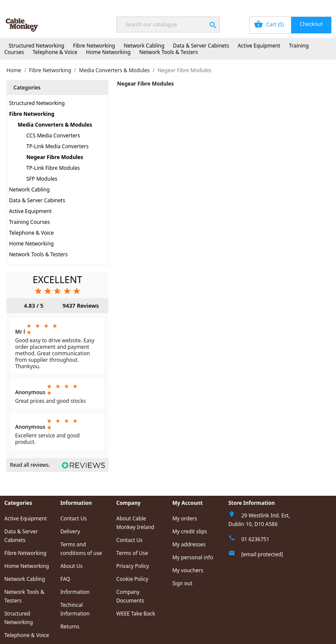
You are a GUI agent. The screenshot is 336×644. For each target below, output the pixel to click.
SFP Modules (42, 179)
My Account (252, 5)
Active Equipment (259, 46)
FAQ (65, 579)
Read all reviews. (30, 465)
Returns (70, 626)
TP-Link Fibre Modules (53, 168)
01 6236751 (255, 539)
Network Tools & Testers (169, 52)
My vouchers (188, 570)
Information (75, 592)
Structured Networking (36, 46)
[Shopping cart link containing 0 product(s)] (290, 25)
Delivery (70, 531)
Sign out (182, 583)
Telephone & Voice (55, 52)
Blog (176, 5)
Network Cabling (144, 46)
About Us (72, 566)
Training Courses (30, 222)
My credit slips (190, 531)
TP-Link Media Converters (57, 146)
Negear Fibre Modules (55, 157)
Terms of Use (132, 553)
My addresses (189, 544)
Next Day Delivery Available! (49, 5)
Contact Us (316, 5)
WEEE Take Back (136, 614)
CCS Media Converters (53, 135)
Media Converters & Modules (55, 125)
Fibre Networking (94, 46)
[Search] (168, 24)
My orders (185, 518)
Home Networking (108, 52)
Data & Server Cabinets (201, 46)
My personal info (193, 557)
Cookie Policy (132, 579)
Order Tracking (210, 5)
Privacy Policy (133, 566)
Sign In (285, 5)
